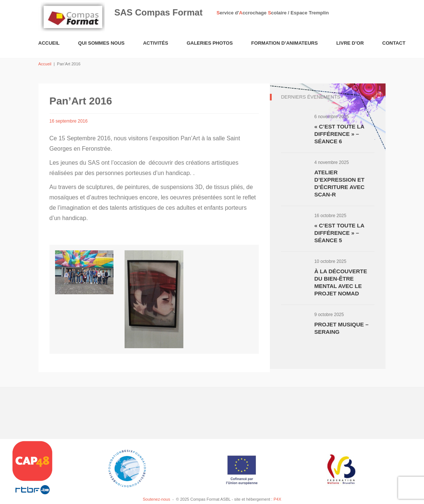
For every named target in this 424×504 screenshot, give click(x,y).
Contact (394, 43)
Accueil (49, 43)
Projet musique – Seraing (341, 328)
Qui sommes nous (101, 43)
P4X (277, 499)
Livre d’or (350, 43)
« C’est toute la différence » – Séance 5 (339, 233)
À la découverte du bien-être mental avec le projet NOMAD (341, 282)
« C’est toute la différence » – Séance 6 (339, 134)
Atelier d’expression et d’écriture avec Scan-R (339, 183)
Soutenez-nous (156, 499)
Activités (156, 43)
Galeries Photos (210, 43)
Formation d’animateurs (285, 43)
